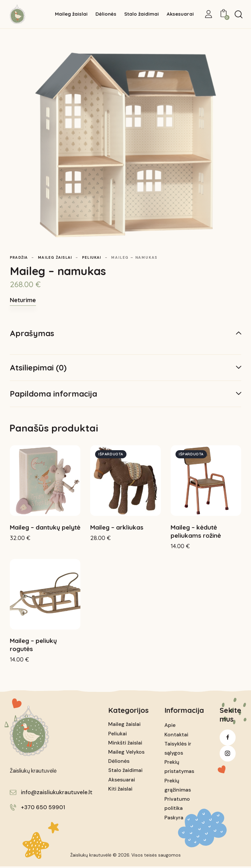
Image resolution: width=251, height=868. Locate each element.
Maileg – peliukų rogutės (33, 646)
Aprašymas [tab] (32, 333)
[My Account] (209, 14)
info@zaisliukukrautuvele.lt (57, 794)
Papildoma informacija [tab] (53, 394)
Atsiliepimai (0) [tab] (38, 368)
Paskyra (174, 819)
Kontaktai (176, 736)
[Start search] (239, 14)
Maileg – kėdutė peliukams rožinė (196, 532)
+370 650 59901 (43, 809)
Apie (170, 727)
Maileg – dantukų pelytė (45, 528)
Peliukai (96, 257)
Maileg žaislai (58, 257)
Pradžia (20, 257)
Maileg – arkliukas (117, 528)
